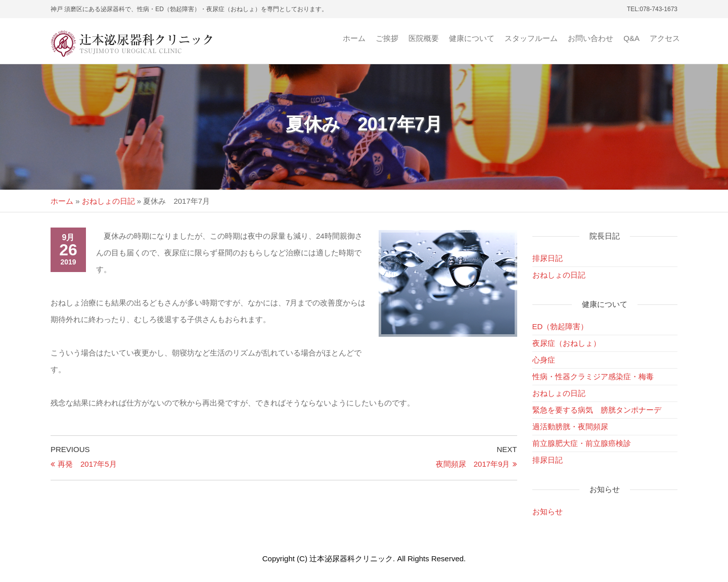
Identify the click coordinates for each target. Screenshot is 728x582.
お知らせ (548, 511)
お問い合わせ (590, 38)
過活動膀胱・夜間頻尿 (570, 427)
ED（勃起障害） (560, 326)
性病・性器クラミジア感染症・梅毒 (593, 376)
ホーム (354, 38)
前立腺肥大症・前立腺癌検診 (582, 443)
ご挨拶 (387, 38)
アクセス (665, 38)
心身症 (544, 360)
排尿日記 (548, 258)
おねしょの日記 (108, 201)
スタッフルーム (531, 38)
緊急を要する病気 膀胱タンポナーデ (597, 410)
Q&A (631, 38)
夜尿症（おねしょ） (566, 343)
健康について (472, 38)
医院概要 (424, 38)
